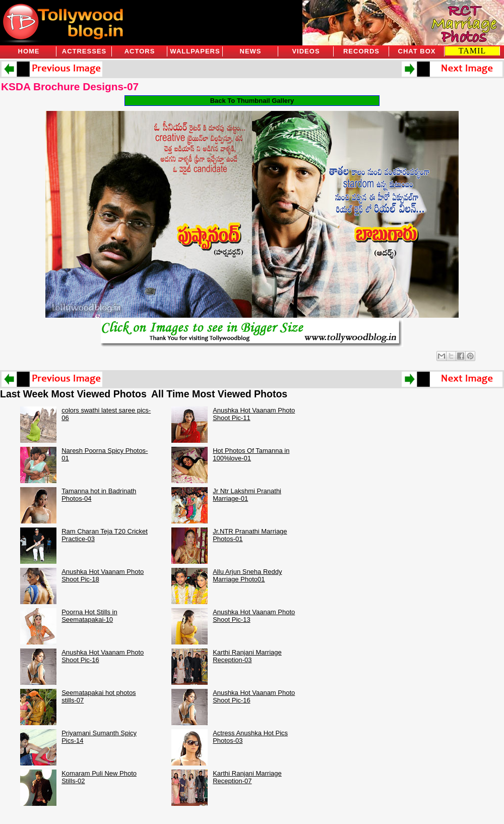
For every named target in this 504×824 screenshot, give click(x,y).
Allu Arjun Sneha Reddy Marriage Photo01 (247, 575)
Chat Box (417, 51)
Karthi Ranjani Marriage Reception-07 (247, 777)
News (251, 51)
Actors (140, 51)
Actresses (84, 51)
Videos (306, 51)
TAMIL (472, 51)
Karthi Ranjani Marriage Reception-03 (247, 656)
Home (29, 51)
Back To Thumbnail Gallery (252, 101)
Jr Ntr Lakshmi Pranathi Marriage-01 (247, 495)
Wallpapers (195, 51)
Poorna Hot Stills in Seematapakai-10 (89, 616)
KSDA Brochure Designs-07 (70, 86)
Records (361, 51)
